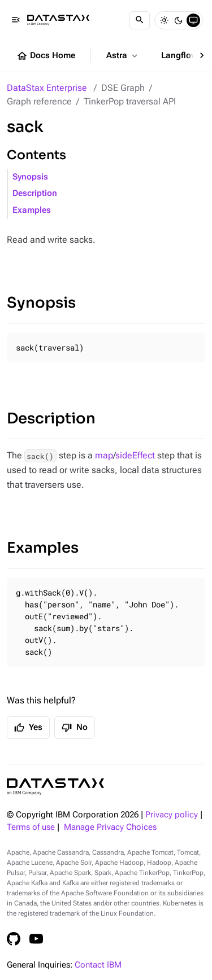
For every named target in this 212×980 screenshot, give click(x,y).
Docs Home (46, 56)
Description (35, 193)
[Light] (164, 20)
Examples (32, 210)
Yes (28, 728)
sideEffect (135, 455)
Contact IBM (98, 965)
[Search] (140, 20)
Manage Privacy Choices (110, 827)
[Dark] (179, 20)
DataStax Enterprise (47, 88)
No (75, 728)
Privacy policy (172, 815)
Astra (123, 56)
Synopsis (30, 177)
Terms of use (31, 827)
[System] (193, 20)
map (104, 455)
